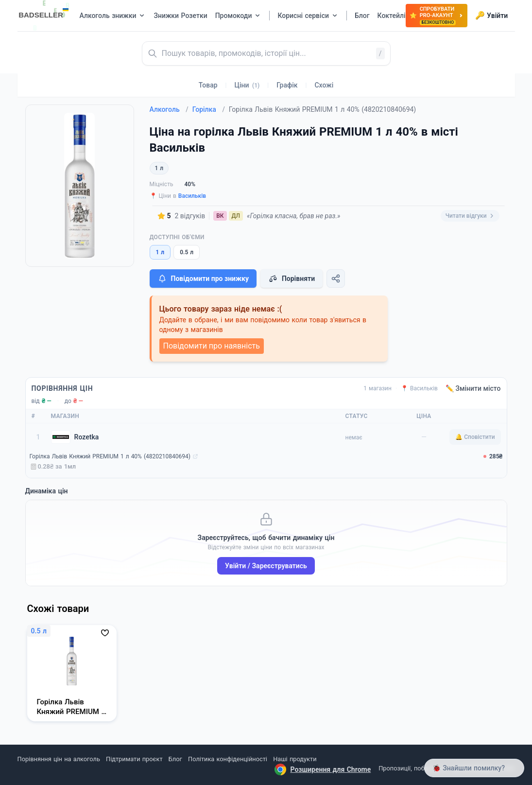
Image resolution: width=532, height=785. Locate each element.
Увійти (491, 16)
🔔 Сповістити (475, 437)
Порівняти (292, 279)
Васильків (192, 196)
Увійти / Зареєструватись (266, 566)
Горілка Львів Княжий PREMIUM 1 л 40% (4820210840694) (110, 456)
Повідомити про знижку (203, 279)
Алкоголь (169, 109)
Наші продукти (295, 759)
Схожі (324, 85)
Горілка (209, 109)
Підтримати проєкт (134, 759)
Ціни (247, 85)
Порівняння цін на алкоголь (59, 759)
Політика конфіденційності (228, 759)
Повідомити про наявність (212, 346)
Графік (287, 85)
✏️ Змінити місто (473, 388)
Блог (175, 759)
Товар (208, 85)
